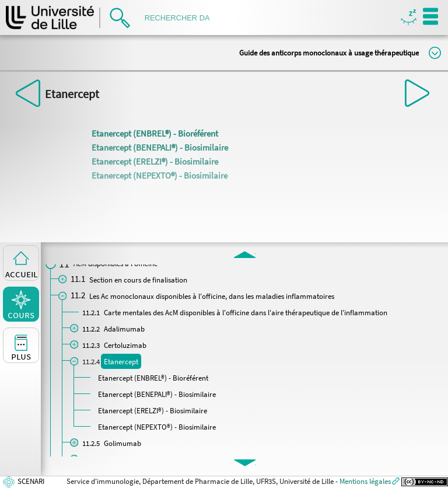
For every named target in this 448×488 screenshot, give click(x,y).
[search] (181, 18)
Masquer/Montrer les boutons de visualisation (409, 18)
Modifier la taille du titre (435, 53)
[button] (245, 254)
